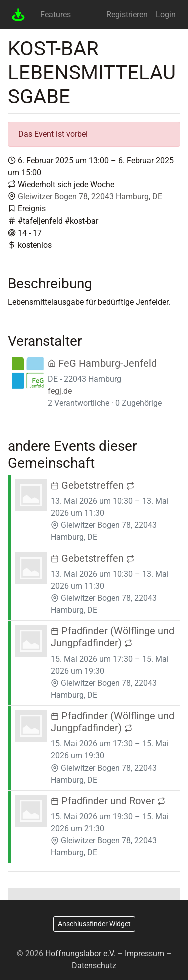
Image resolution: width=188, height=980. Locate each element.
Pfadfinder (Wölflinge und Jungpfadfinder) (113, 637)
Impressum (145, 954)
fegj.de (60, 391)
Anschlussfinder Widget (94, 924)
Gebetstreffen (92, 485)
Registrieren (127, 14)
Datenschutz (94, 966)
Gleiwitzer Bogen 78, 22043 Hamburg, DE (90, 197)
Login (166, 14)
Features (55, 14)
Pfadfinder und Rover (108, 801)
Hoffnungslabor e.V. (80, 954)
